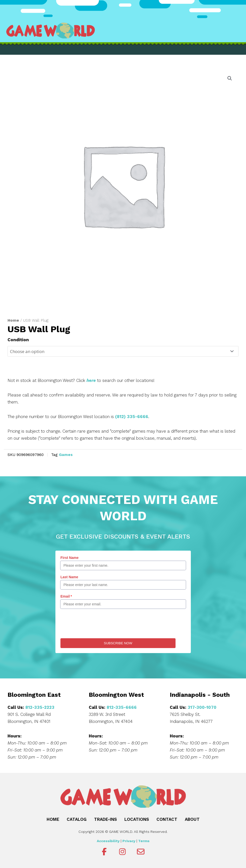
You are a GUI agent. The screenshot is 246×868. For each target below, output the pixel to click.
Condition (18, 340)
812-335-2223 (40, 707)
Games (66, 455)
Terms (144, 841)
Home (13, 320)
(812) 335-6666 (132, 417)
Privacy (129, 841)
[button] (230, 78)
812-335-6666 (122, 707)
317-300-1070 (202, 707)
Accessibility (108, 841)
